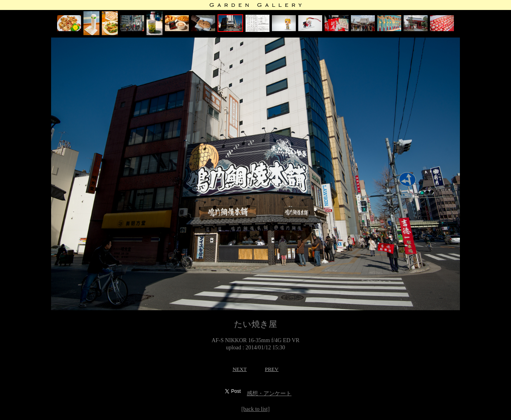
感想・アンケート (269, 393)
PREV (271, 369)
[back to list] (256, 409)
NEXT (240, 369)
